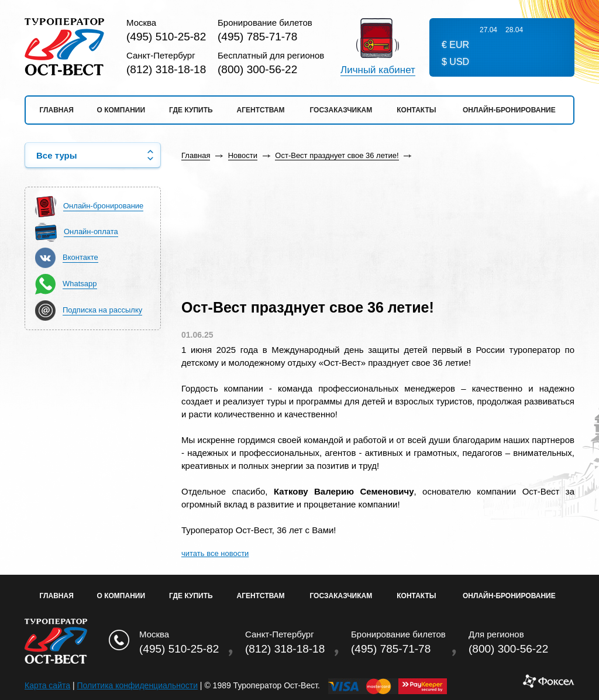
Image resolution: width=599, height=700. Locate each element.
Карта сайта (47, 685)
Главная (57, 110)
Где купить (191, 110)
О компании (121, 110)
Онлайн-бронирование (509, 110)
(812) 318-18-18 (166, 69)
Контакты (416, 110)
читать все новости (215, 553)
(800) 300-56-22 (257, 69)
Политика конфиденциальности (137, 685)
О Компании (121, 596)
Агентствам (261, 110)
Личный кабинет (378, 70)
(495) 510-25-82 (166, 37)
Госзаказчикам (341, 110)
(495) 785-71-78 (257, 37)
